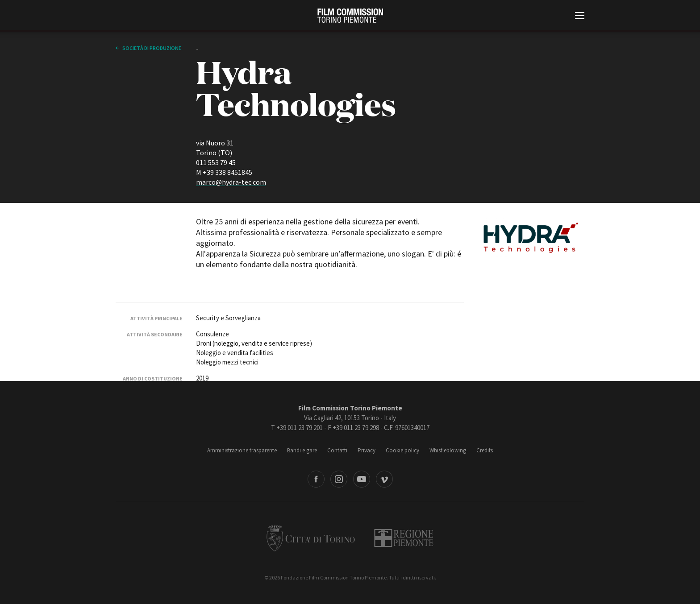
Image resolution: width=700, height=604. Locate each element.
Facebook (316, 479)
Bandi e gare (302, 450)
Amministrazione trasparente (242, 450)
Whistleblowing (448, 450)
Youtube (362, 479)
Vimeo (384, 479)
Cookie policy (402, 450)
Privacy (367, 450)
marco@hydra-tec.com (231, 182)
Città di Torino (311, 538)
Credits (485, 450)
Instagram (339, 479)
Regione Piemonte (404, 538)
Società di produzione (151, 48)
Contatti (337, 450)
